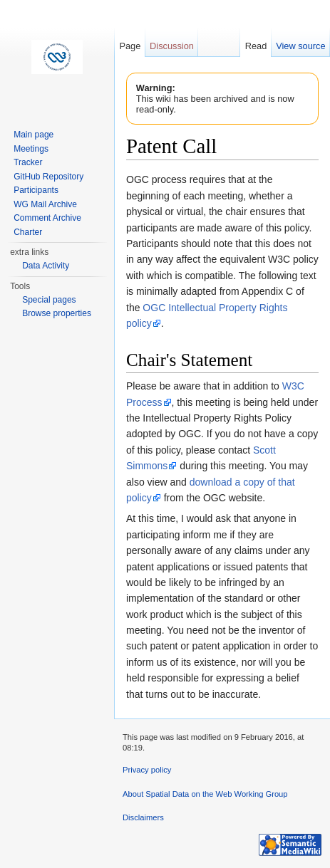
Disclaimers (143, 817)
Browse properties (57, 313)
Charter (28, 232)
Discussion (172, 46)
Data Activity (46, 266)
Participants (36, 190)
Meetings (31, 149)
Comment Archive (47, 218)
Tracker (28, 162)
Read (256, 46)
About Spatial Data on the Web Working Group (205, 794)
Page (130, 46)
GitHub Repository (48, 177)
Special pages (49, 300)
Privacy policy (147, 770)
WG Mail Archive (45, 204)
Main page (33, 135)
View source (300, 46)
